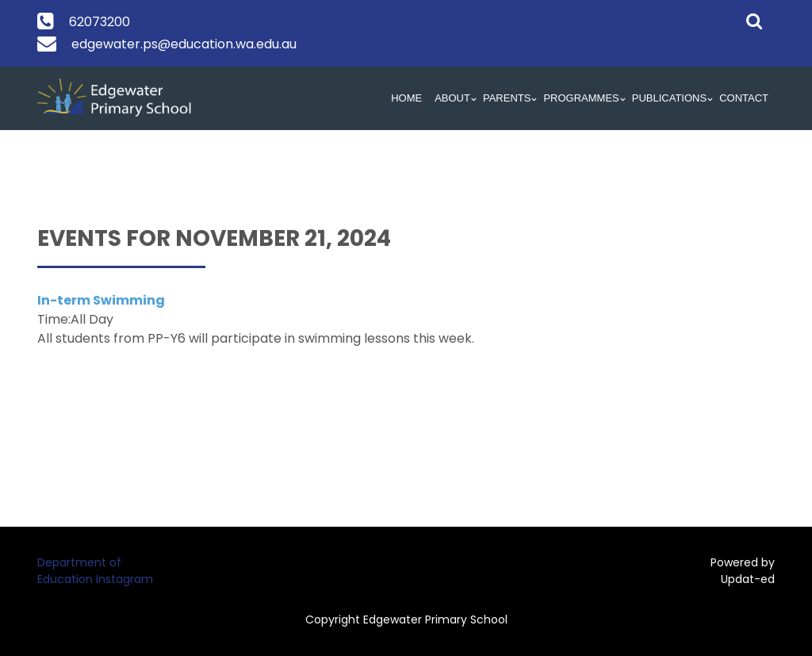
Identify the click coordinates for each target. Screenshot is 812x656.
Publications (669, 98)
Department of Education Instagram (95, 571)
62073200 (100, 22)
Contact (744, 98)
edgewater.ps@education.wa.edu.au (184, 44)
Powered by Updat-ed (743, 571)
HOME (406, 98)
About (452, 98)
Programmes (581, 98)
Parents (507, 98)
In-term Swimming (101, 300)
